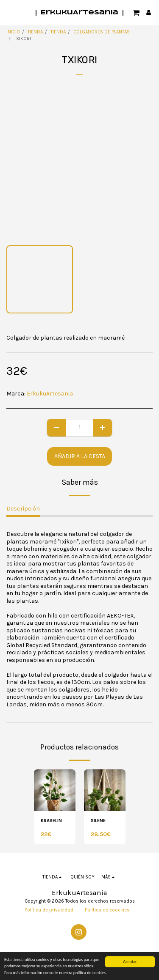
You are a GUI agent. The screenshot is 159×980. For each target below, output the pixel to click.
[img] (55, 790)
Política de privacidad (49, 910)
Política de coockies (107, 910)
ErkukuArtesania (50, 394)
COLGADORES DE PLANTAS (102, 32)
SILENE (98, 821)
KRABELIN (51, 821)
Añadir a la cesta (80, 456)
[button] (9, 12)
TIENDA (35, 32)
